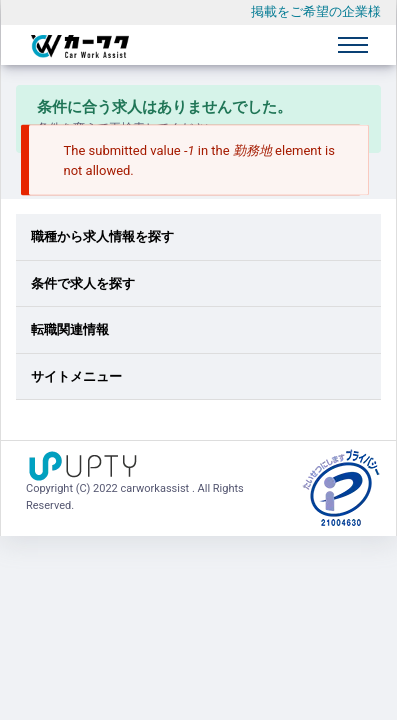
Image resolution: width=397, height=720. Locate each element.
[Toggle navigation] (353, 45)
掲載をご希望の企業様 (316, 11)
